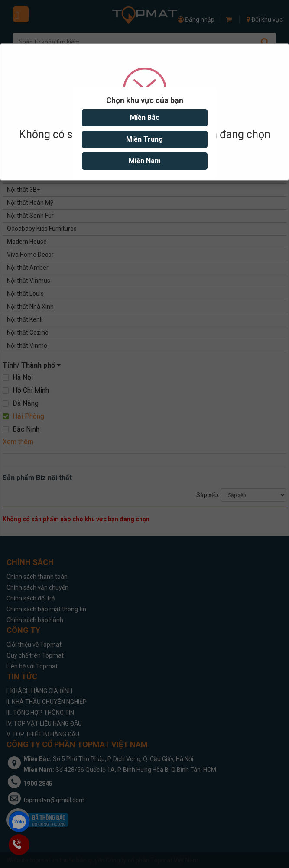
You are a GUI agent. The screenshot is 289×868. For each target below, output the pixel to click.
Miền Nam (145, 161)
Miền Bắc (145, 118)
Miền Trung (144, 139)
